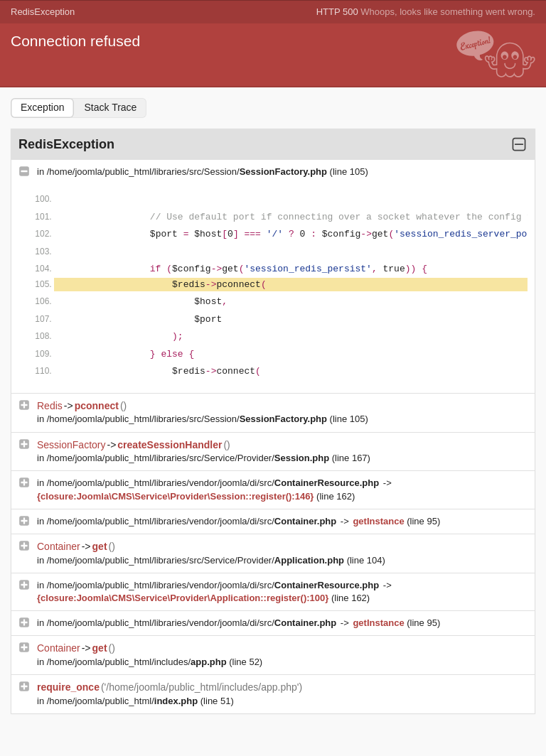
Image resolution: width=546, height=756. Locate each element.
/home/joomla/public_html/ (124, 701)
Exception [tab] (42, 107)
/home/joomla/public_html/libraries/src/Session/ (188, 172)
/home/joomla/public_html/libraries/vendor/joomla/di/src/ (214, 483)
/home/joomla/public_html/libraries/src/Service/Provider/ (189, 458)
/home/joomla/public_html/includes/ (138, 662)
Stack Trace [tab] (110, 107)
